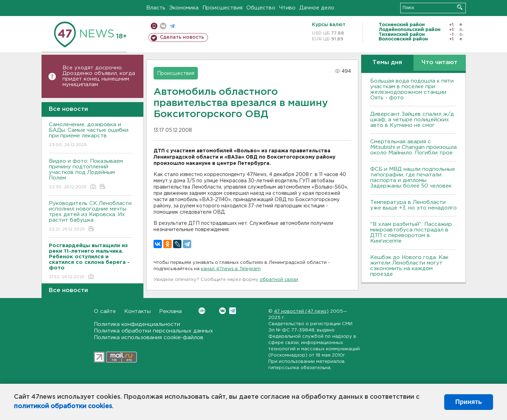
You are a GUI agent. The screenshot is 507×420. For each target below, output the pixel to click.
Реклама (170, 311)
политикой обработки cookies (63, 406)
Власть (156, 8)
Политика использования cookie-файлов (149, 338)
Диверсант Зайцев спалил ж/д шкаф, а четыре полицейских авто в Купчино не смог (412, 120)
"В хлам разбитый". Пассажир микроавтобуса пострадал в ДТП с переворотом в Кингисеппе (411, 233)
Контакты (137, 311)
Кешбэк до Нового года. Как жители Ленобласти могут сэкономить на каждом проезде (409, 266)
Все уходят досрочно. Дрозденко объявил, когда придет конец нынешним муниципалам (99, 76)
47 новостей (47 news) (301, 311)
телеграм (172, 26)
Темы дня (387, 63)
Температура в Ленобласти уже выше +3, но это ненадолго (413, 205)
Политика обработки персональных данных (154, 331)
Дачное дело (317, 8)
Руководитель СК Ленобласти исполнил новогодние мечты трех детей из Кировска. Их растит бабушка (91, 217)
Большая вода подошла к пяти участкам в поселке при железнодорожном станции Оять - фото (412, 89)
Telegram (233, 311)
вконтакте (163, 26)
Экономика (184, 8)
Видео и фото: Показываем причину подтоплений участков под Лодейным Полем (91, 174)
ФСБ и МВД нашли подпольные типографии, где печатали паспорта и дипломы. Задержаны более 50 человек (413, 178)
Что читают (439, 63)
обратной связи (279, 280)
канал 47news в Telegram (231, 269)
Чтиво (287, 8)
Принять (469, 402)
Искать (460, 7)
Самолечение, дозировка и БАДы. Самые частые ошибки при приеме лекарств (91, 135)
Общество (261, 8)
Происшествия (222, 8)
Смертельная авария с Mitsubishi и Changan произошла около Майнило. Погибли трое (413, 147)
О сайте (105, 311)
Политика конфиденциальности (137, 324)
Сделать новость (182, 37)
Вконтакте (202, 311)
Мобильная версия (154, 26)
